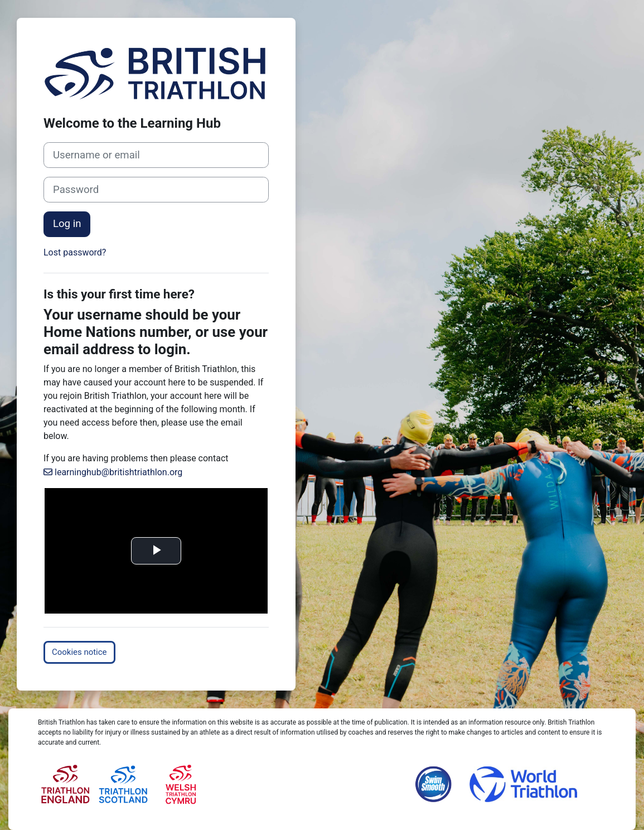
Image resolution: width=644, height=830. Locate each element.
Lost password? (75, 252)
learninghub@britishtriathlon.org (118, 472)
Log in (67, 224)
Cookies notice (79, 652)
